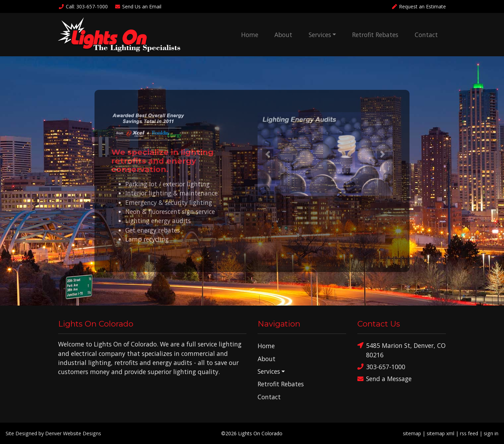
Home (250, 35)
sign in (491, 433)
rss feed (469, 433)
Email (138, 6)
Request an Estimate (419, 6)
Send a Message (384, 379)
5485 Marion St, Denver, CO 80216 (401, 350)
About (283, 35)
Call (83, 6)
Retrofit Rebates (375, 35)
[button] (268, 154)
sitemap (412, 433)
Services (320, 35)
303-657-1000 (381, 367)
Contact (426, 35)
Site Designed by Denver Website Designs (53, 433)
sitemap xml (440, 433)
